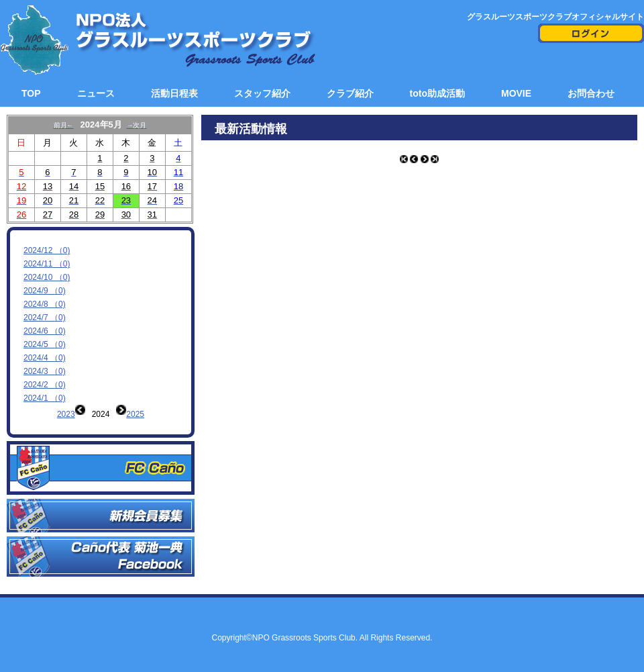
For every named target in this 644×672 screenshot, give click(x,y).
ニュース (96, 93)
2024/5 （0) (45, 344)
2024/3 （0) (45, 371)
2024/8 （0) (45, 304)
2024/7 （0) (45, 318)
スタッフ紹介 (262, 93)
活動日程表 (174, 93)
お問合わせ (591, 93)
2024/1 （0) (45, 398)
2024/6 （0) (45, 331)
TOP (31, 93)
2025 (135, 414)
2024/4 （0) (45, 358)
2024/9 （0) (45, 291)
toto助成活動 (437, 93)
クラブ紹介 (350, 93)
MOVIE (516, 93)
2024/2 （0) (45, 385)
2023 (66, 414)
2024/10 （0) (47, 277)
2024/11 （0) (47, 264)
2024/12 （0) (47, 250)
